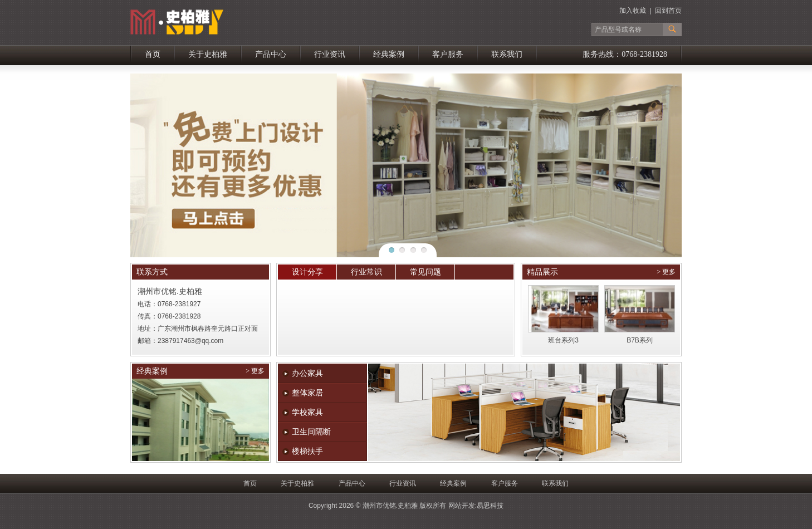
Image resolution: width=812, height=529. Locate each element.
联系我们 (507, 54)
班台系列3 (563, 340)
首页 (153, 54)
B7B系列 (640, 340)
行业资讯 (330, 54)
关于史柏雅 (208, 54)
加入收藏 (633, 11)
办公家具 (307, 373)
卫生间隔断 (311, 432)
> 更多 (666, 272)
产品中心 (271, 54)
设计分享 (307, 272)
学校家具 (307, 412)
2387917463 (176, 341)
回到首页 (668, 11)
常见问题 (425, 272)
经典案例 (389, 54)
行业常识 (366, 272)
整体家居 (307, 393)
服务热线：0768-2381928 (625, 54)
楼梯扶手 (307, 451)
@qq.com (209, 341)
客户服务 (448, 54)
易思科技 (490, 506)
